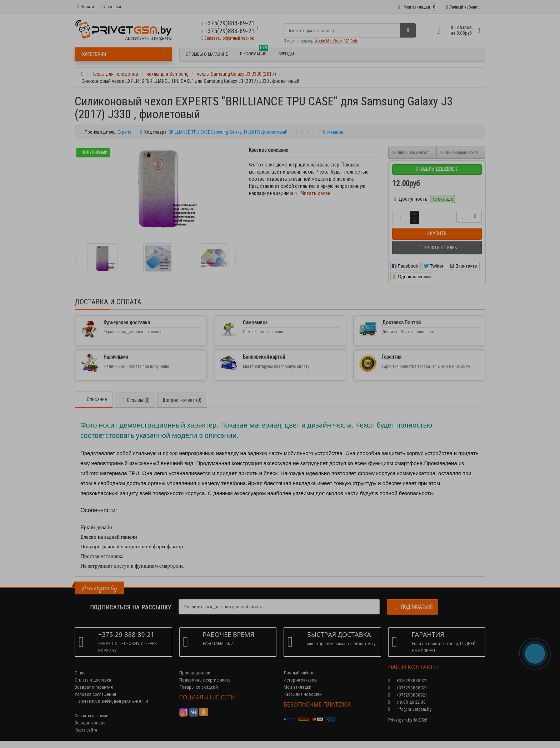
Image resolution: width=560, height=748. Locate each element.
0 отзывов (333, 132)
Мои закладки (297, 687)
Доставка (111, 7)
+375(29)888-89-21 (228, 31)
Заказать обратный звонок (228, 38)
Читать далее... (317, 193)
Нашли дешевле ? (437, 169)
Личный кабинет (300, 673)
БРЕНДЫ (286, 54)
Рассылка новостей (303, 694)
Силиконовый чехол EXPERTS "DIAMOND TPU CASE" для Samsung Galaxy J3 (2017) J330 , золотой (463, 152)
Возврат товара (90, 723)
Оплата (86, 7)
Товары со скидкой (199, 687)
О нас (80, 673)
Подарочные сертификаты (205, 680)
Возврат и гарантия (94, 687)
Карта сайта (86, 730)
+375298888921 (408, 688)
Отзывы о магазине (207, 54)
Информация (254, 53)
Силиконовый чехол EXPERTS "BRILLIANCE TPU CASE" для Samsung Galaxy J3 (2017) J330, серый (415, 152)
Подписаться (412, 607)
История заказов (300, 680)
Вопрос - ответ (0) (182, 400)
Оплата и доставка (93, 680)
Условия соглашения (95, 694)
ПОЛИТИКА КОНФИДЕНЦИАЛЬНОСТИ (111, 701)
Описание (94, 399)
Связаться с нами (92, 716)
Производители (195, 673)
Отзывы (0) (135, 400)
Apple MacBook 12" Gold (337, 41)
